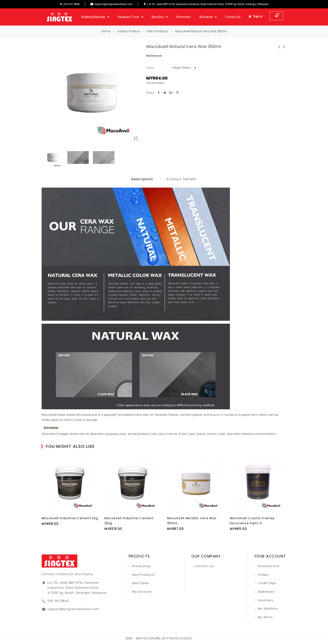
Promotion (183, 17)
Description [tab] (142, 179)
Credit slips (266, 583)
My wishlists (267, 609)
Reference (154, 56)
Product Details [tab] (181, 179)
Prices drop (141, 566)
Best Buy (160, 17)
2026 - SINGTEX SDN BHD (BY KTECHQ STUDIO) (159, 638)
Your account (270, 556)
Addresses (266, 592)
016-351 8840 (58, 601)
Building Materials (95, 17)
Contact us (204, 566)
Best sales (140, 583)
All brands (208, 17)
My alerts (265, 617)
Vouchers (265, 600)
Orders (263, 575)
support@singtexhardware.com (73, 609)
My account (142, 592)
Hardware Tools (130, 17)
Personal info (268, 566)
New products (143, 575)
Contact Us (233, 17)
